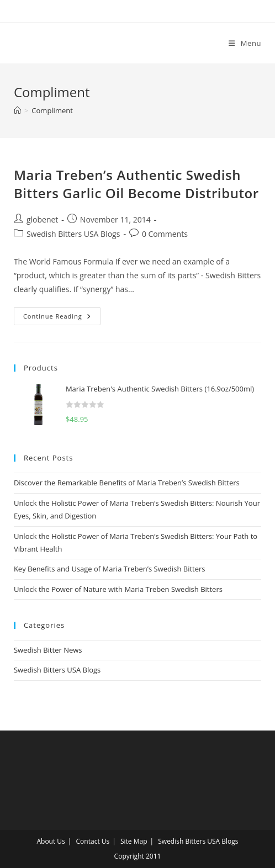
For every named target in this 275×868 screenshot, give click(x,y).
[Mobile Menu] (241, 43)
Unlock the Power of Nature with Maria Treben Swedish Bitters (118, 589)
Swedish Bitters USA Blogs (73, 234)
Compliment (52, 110)
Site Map (134, 841)
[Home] (17, 110)
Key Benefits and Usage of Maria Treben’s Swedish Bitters (110, 569)
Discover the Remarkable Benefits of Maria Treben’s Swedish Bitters (127, 483)
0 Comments (165, 234)
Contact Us (93, 841)
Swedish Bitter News (48, 650)
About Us (51, 841)
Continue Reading (62, 314)
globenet (42, 219)
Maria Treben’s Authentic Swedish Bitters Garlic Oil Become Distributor (136, 184)
